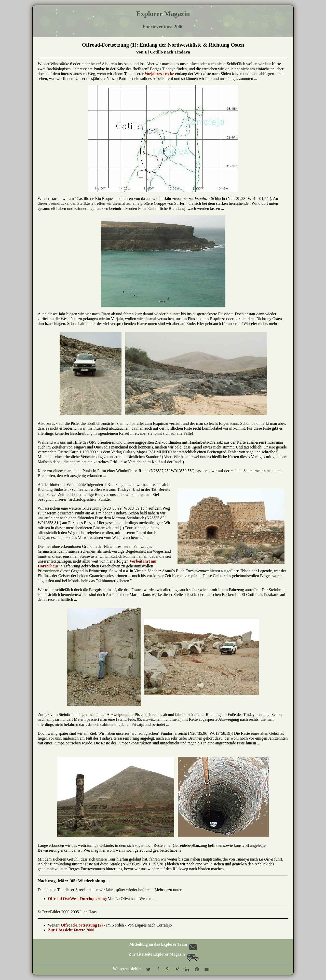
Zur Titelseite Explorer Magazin (164, 954)
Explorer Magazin (163, 14)
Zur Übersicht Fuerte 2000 (71, 930)
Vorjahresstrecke (159, 74)
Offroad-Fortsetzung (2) (82, 925)
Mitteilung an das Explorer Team (163, 944)
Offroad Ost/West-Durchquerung (77, 899)
